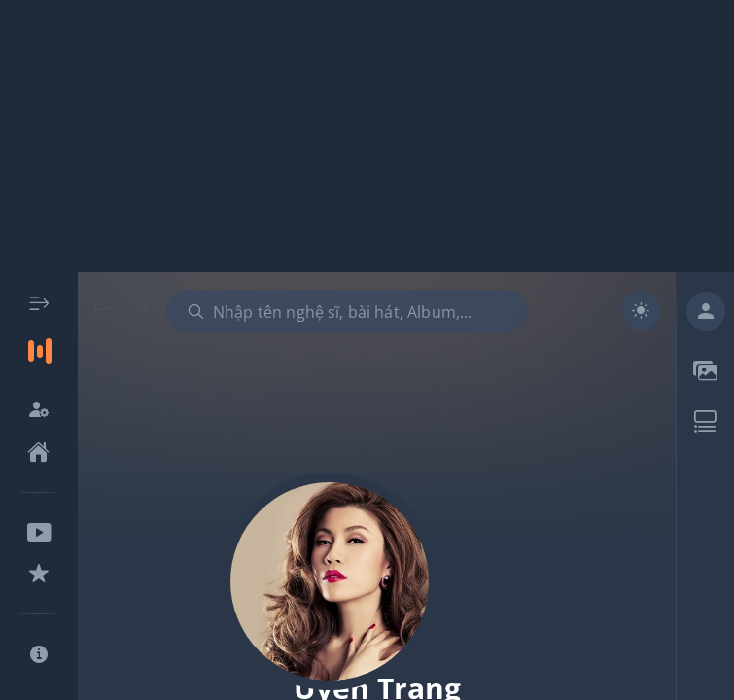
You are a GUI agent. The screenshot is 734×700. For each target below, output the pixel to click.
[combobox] (347, 311)
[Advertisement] (367, 136)
